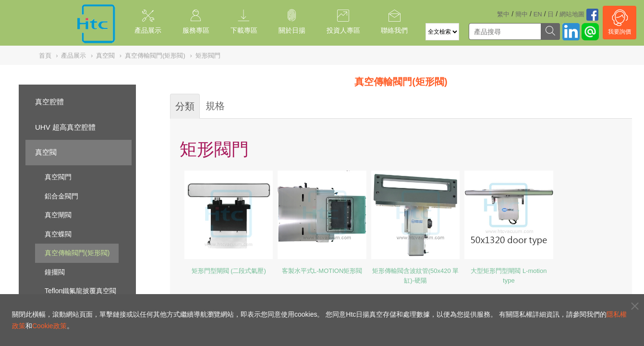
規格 (215, 106)
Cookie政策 (49, 326)
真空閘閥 (58, 215)
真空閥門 (58, 177)
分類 (185, 106)
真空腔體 (49, 102)
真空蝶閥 (58, 234)
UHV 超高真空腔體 (65, 127)
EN (538, 14)
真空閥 (46, 152)
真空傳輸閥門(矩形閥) (77, 253)
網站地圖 (572, 14)
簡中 (522, 14)
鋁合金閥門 (61, 196)
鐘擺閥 (55, 272)
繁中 (503, 14)
